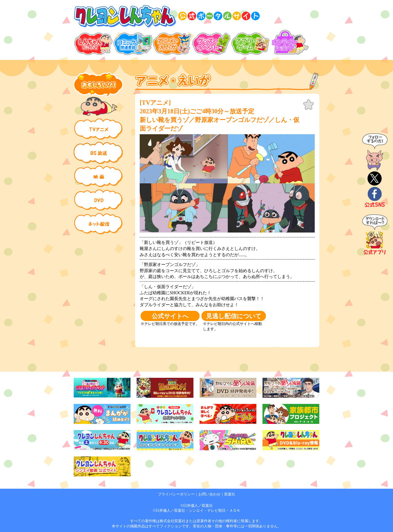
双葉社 (230, 494)
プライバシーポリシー (176, 494)
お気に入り (309, 105)
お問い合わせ (209, 494)
